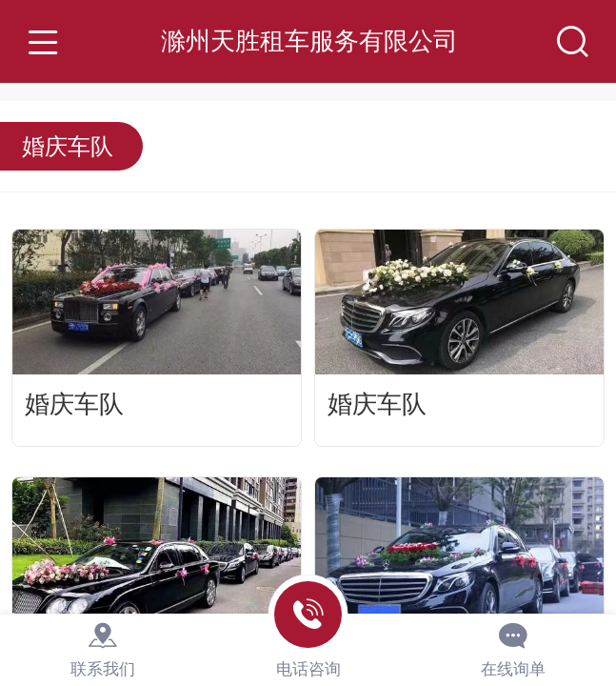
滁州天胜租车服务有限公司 (309, 41)
